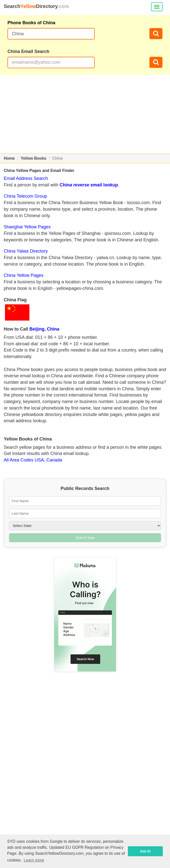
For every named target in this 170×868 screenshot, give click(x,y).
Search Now (85, 538)
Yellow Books (34, 158)
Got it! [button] (145, 851)
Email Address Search (26, 178)
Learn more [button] (34, 860)
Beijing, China (44, 329)
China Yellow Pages (24, 275)
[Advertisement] (85, 114)
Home (9, 158)
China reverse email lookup (89, 185)
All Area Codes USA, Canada (33, 460)
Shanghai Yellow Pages (27, 227)
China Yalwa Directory (26, 251)
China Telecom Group (25, 196)
